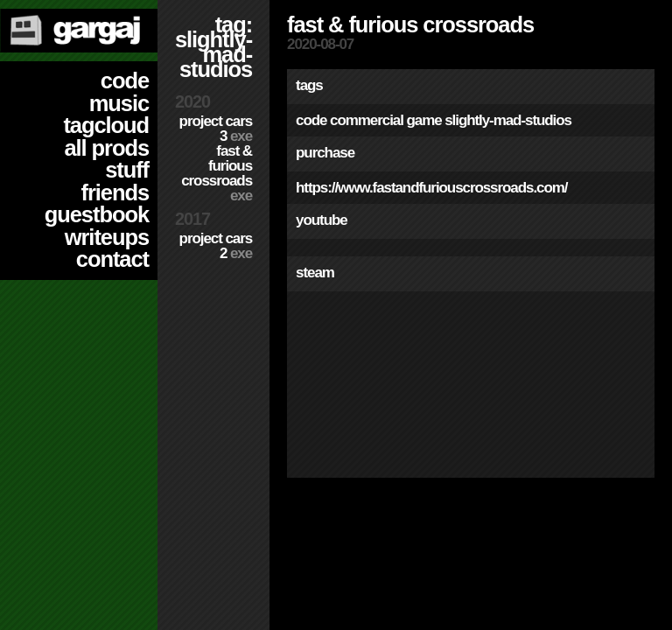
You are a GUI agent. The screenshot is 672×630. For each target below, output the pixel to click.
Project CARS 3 (216, 129)
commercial (367, 120)
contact (112, 259)
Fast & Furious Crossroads (217, 173)
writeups (107, 237)
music (119, 103)
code (125, 80)
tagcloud (106, 125)
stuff (127, 170)
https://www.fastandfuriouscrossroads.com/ (431, 188)
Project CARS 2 (216, 246)
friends (115, 192)
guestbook (97, 214)
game (423, 120)
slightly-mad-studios (508, 120)
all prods (106, 148)
